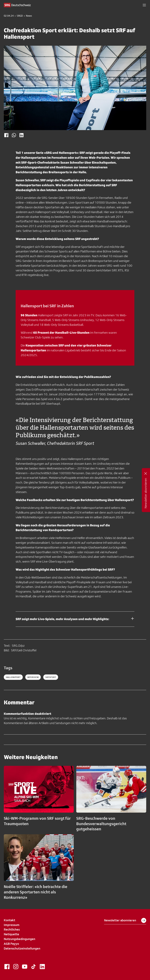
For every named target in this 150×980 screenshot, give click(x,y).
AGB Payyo (11, 944)
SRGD (20, 16)
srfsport (51, 677)
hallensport (13, 677)
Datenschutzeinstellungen (22, 948)
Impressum (12, 925)
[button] (144, 5)
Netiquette (11, 934)
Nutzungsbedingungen (19, 939)
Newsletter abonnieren (125, 920)
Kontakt (9, 920)
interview (33, 677)
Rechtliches (12, 929)
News (29, 16)
